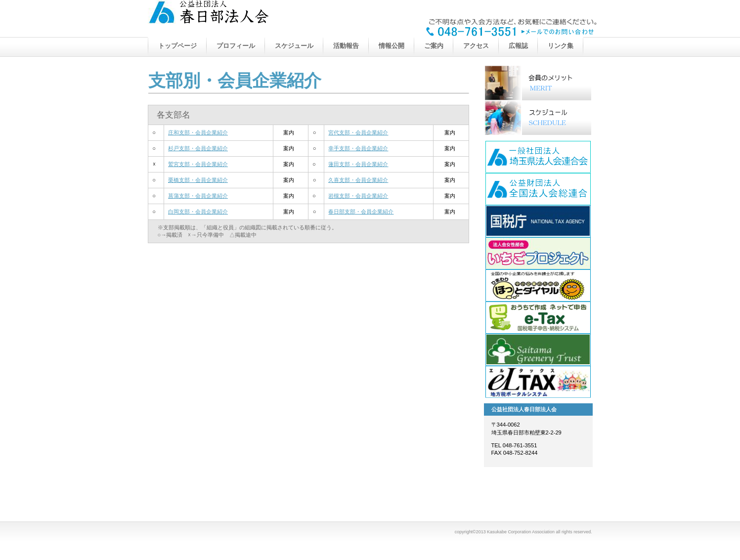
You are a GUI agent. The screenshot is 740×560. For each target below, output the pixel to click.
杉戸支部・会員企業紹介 (198, 148)
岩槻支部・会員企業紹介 (358, 196)
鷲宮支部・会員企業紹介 (198, 164)
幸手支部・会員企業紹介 (358, 148)
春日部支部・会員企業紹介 (361, 212)
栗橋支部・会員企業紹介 (198, 180)
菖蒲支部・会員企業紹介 (198, 196)
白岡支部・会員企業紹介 (198, 212)
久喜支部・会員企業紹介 (358, 180)
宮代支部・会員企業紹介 (358, 132)
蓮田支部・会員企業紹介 (358, 164)
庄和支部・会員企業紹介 (198, 132)
